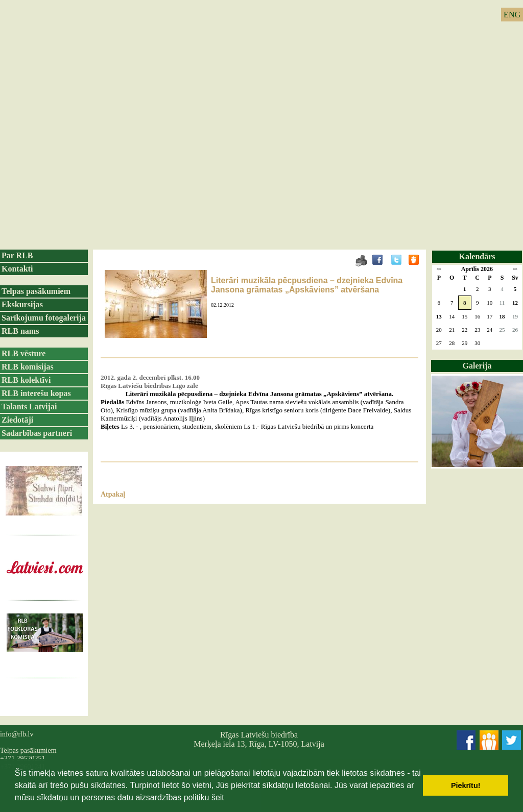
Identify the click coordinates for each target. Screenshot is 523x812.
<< (439, 269)
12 (515, 303)
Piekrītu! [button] (466, 785)
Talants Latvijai (29, 407)
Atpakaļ (113, 494)
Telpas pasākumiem (36, 291)
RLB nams (20, 331)
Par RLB (17, 255)
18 (502, 316)
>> (515, 269)
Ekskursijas (22, 304)
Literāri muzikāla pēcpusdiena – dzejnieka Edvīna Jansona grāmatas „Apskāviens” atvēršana (307, 285)
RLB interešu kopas (36, 393)
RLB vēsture (23, 353)
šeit (218, 797)
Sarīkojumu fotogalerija (44, 318)
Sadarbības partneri (37, 433)
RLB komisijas (28, 367)
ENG (512, 15)
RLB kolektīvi (26, 380)
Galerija (477, 366)
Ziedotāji (17, 420)
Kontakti (17, 269)
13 (439, 316)
